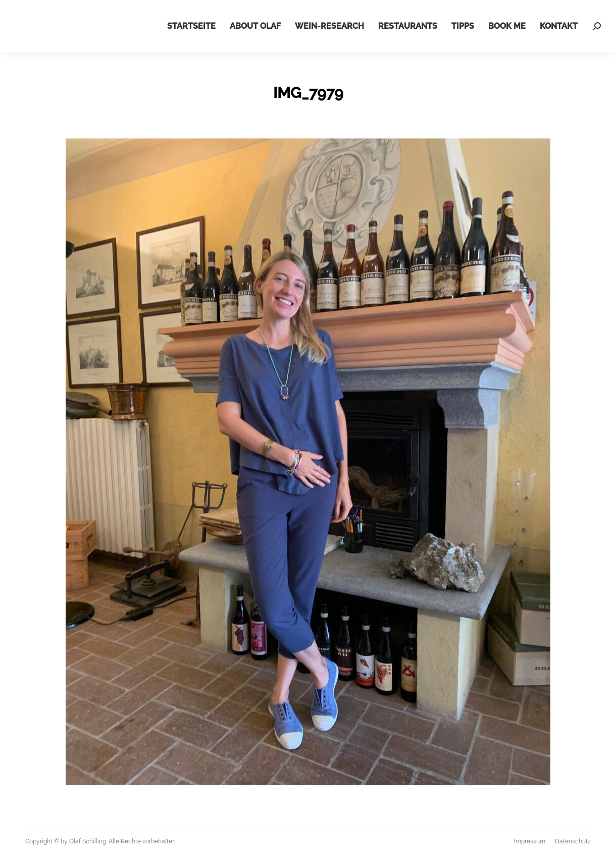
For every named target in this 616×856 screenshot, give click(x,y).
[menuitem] (191, 26)
